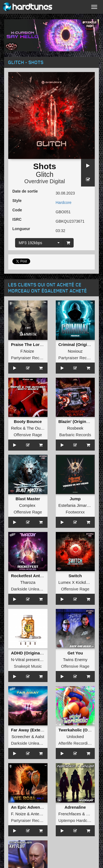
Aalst (40, 737)
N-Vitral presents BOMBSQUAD (40, 660)
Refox (16, 428)
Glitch (45, 174)
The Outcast (38, 428)
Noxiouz (75, 351)
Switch (75, 576)
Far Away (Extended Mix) (35, 730)
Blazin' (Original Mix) (79, 421)
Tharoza (28, 582)
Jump (75, 499)
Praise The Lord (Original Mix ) (41, 344)
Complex (27, 505)
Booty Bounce (28, 421)
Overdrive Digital (45, 181)
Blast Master (28, 499)
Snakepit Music (28, 666)
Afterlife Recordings (76, 743)
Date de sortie (25, 191)
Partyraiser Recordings (32, 358)
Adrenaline (75, 807)
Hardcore (64, 203)
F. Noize (18, 814)
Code (17, 210)
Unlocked (75, 737)
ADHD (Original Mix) (31, 653)
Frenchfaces (70, 814)
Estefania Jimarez (75, 505)
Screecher (21, 737)
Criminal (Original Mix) (80, 344)
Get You (75, 653)
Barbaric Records (75, 435)
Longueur (21, 229)
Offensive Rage (28, 435)
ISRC (17, 219)
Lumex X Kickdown (76, 582)
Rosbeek (75, 428)
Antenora (39, 814)
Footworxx (75, 512)
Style (17, 201)
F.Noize (27, 351)
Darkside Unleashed (30, 589)
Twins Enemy (75, 660)
